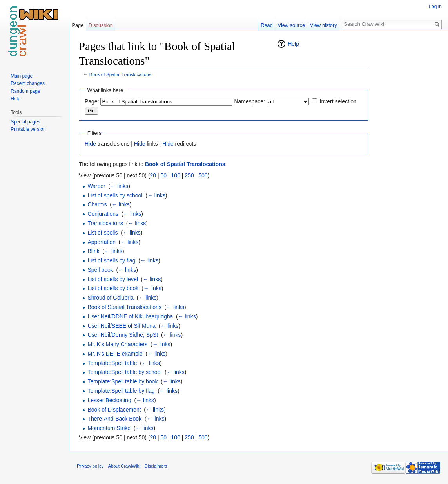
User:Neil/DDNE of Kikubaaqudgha (130, 316)
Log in (435, 7)
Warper (96, 186)
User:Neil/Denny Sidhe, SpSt (123, 335)
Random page (25, 91)
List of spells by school (115, 195)
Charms (97, 204)
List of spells (102, 233)
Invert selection (338, 101)
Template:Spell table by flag (121, 391)
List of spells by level (112, 279)
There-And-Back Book (114, 419)
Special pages (25, 122)
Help (293, 44)
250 (189, 175)
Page (78, 25)
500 (203, 175)
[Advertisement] (407, 157)
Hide (90, 144)
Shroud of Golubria (111, 298)
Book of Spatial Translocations (120, 74)
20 (153, 175)
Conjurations (103, 214)
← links (119, 186)
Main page (22, 76)
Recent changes (28, 83)
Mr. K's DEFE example (115, 354)
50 (164, 175)
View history (324, 25)
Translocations (105, 223)
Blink (93, 251)
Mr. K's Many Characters (117, 344)
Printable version (28, 129)
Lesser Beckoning (109, 400)
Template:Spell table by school (124, 372)
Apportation (102, 242)
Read (267, 25)
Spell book (100, 270)
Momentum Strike (109, 428)
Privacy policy (90, 466)
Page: (92, 101)
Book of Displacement (114, 410)
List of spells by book (113, 288)
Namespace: (249, 101)
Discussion (101, 25)
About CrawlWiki (124, 466)
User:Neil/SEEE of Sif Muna (122, 326)
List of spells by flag (111, 260)
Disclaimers (156, 466)
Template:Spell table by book (122, 381)
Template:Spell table (112, 363)
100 (176, 175)
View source (291, 25)
